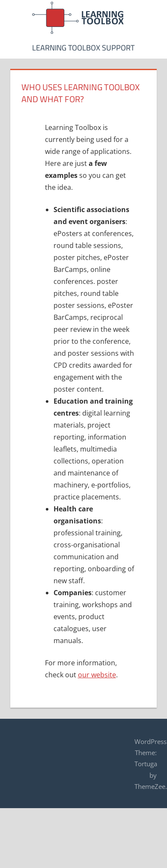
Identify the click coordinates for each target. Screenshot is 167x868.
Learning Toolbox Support (83, 48)
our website (97, 675)
